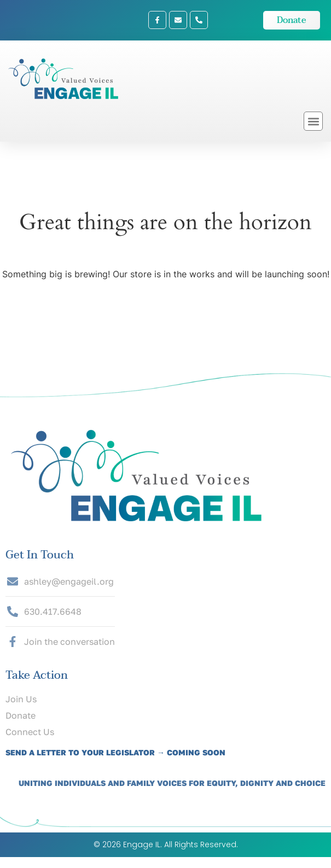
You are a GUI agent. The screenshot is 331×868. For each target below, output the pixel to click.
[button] (313, 121)
